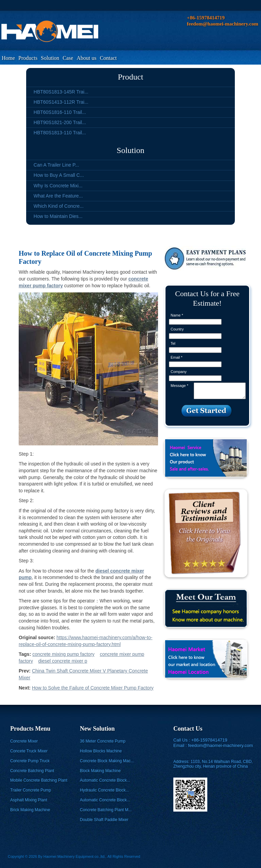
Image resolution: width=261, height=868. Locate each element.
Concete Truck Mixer (29, 751)
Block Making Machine (100, 771)
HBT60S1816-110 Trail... (60, 112)
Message (179, 386)
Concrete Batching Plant (32, 771)
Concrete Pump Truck (30, 761)
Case (68, 58)
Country (177, 329)
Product (131, 77)
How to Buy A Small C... (59, 175)
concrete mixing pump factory (63, 654)
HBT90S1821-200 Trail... (60, 122)
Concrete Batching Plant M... (106, 810)
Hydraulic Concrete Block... (105, 790)
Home (8, 58)
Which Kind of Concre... (59, 206)
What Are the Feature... (58, 196)
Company (179, 372)
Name (177, 315)
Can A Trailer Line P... (56, 165)
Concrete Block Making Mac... (107, 761)
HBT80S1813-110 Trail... (60, 133)
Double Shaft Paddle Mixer (104, 820)
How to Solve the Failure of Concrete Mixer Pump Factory (93, 688)
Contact (108, 58)
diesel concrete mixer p (63, 661)
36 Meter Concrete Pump (103, 741)
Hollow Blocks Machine (101, 751)
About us (86, 58)
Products (28, 58)
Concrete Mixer (24, 741)
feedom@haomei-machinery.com (220, 745)
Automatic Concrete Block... (105, 780)
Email (177, 357)
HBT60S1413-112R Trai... (61, 102)
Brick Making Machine (30, 810)
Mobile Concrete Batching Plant (39, 780)
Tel (173, 343)
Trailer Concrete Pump (31, 790)
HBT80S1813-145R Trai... (61, 92)
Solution (50, 58)
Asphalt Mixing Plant (29, 800)
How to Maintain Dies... (58, 216)
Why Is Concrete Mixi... (58, 186)
